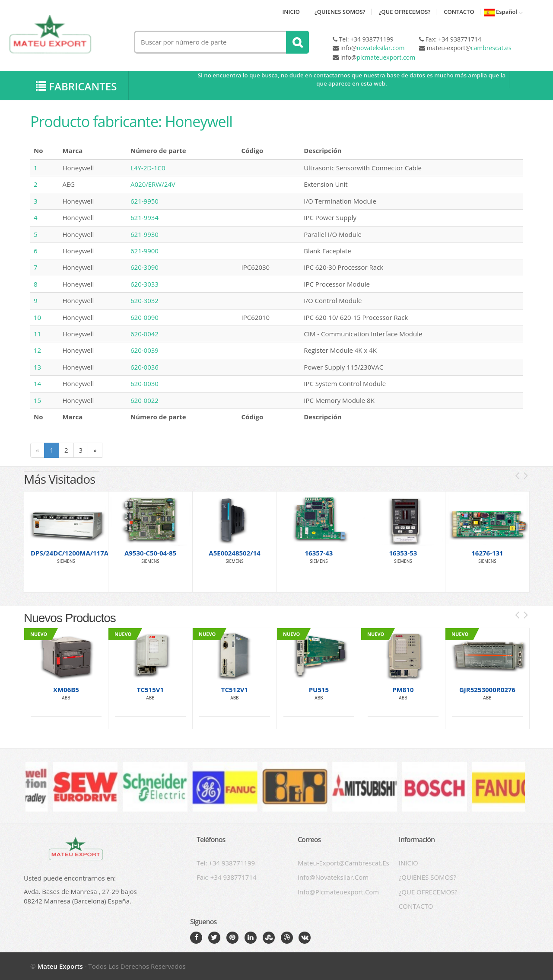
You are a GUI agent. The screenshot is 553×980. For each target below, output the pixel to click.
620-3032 (145, 301)
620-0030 (145, 384)
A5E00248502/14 (234, 553)
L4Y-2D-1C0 (148, 168)
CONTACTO (459, 12)
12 (37, 351)
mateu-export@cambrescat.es (343, 863)
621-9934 (145, 218)
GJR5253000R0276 (487, 690)
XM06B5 (66, 690)
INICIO (291, 12)
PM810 (403, 690)
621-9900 (145, 251)
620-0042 (145, 334)
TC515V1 (150, 690)
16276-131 (487, 553)
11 (37, 334)
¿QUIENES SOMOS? (340, 12)
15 (37, 401)
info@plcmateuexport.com (338, 892)
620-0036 (145, 367)
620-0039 (145, 351)
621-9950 (145, 201)
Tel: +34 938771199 (226, 863)
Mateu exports (60, 966)
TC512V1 (235, 690)
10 (37, 317)
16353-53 (403, 553)
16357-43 (319, 553)
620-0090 (145, 317)
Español (501, 13)
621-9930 (145, 234)
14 (37, 384)
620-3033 (145, 284)
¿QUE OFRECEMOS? (404, 12)
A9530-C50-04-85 (150, 553)
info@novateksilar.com (333, 877)
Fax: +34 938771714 (227, 877)
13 (37, 367)
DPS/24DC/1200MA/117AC (72, 553)
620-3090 (145, 268)
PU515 (319, 690)
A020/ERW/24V (153, 185)
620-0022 (145, 401)
